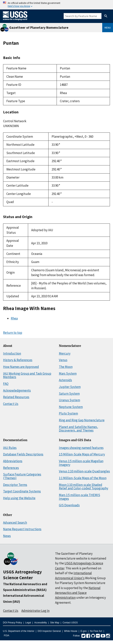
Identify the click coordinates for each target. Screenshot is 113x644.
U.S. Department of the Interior (19, 631)
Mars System (68, 373)
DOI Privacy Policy (12, 623)
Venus (63, 360)
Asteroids (65, 380)
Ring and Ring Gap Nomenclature (82, 420)
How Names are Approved (21, 367)
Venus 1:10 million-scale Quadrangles (84, 471)
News (7, 536)
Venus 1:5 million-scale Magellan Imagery (81, 463)
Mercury (65, 353)
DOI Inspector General (49, 631)
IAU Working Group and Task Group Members (27, 375)
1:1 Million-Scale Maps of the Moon (83, 478)
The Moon (66, 367)
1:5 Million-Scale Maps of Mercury (82, 454)
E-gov (84, 631)
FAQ (6, 384)
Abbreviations (13, 461)
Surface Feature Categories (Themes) (22, 476)
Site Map (55, 623)
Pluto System (68, 413)
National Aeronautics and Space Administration (78, 593)
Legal (28, 623)
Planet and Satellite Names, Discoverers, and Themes (78, 429)
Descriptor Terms (15, 485)
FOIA (7, 636)
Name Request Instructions (22, 529)
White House (71, 631)
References (11, 468)
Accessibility (41, 623)
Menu (108, 28)
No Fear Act (96, 631)
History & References (18, 360)
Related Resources (16, 397)
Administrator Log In (35, 611)
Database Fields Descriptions (23, 454)
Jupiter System (70, 387)
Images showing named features (81, 448)
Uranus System (69, 400)
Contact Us (11, 404)
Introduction (12, 353)
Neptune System (71, 407)
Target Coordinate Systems (22, 491)
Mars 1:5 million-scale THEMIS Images (80, 497)
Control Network (15, 121)
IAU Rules (10, 448)
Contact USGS (70, 623)
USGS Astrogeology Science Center (22, 575)
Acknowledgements (17, 390)
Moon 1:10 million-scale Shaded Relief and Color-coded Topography (84, 487)
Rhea (14, 318)
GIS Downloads (69, 505)
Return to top (13, 333)
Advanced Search (15, 523)
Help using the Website (19, 498)
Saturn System (69, 394)
